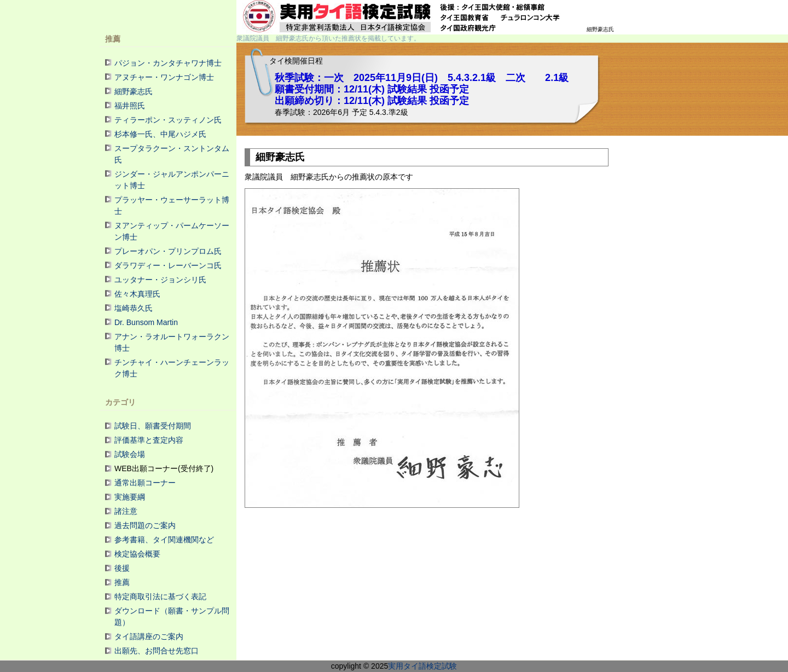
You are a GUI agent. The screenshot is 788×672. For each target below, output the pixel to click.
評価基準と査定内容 (149, 440)
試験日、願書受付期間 (153, 426)
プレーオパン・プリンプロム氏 (168, 251)
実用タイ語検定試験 (422, 666)
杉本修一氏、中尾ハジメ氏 (160, 134)
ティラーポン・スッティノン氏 (168, 120)
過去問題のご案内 (145, 525)
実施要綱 (130, 497)
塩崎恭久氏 (134, 308)
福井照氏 (130, 106)
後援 (122, 568)
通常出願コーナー (145, 483)
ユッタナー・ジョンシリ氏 (160, 280)
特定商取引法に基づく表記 (160, 596)
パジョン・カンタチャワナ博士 (168, 63)
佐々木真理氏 (137, 294)
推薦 (122, 582)
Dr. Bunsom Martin (146, 322)
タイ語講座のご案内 (149, 636)
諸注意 (126, 511)
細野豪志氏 (134, 91)
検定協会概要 (137, 554)
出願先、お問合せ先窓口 (157, 651)
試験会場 (130, 454)
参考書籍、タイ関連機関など (164, 540)
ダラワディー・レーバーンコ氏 (168, 265)
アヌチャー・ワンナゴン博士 (164, 77)
